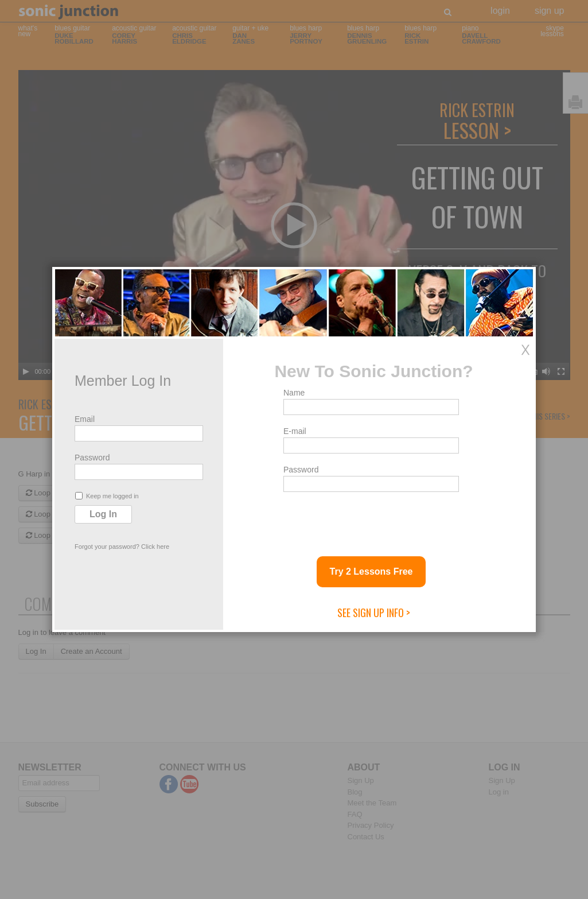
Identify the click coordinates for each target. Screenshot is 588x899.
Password (92, 458)
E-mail (295, 431)
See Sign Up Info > (374, 613)
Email (85, 419)
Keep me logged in (107, 496)
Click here (155, 547)
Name (294, 393)
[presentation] (371, 520)
